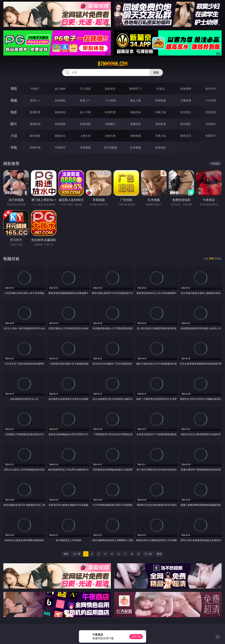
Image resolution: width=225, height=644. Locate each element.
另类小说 (161, 136)
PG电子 (35, 89)
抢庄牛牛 (211, 89)
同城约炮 (35, 147)
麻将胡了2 (135, 89)
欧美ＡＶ (85, 100)
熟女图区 (186, 124)
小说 (14, 136)
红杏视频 (136, 147)
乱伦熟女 (186, 112)
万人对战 (85, 89)
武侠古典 (110, 136)
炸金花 (161, 89)
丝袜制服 (161, 100)
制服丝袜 (136, 112)
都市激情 (35, 136)
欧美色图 (85, 124)
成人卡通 (85, 112)
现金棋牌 (186, 89)
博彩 (14, 89)
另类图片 (211, 124)
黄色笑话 (186, 136)
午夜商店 (60, 147)
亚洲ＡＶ (35, 100)
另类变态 (211, 112)
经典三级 (161, 112)
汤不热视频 (110, 147)
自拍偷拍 (60, 100)
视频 (14, 100)
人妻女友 (85, 136)
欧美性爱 (110, 112)
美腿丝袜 (136, 124)
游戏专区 (110, 89)
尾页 (159, 554)
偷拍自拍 (60, 112)
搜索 (156, 72)
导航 (14, 147)
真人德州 (60, 89)
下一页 (148, 554)
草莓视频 (85, 147)
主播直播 (186, 100)
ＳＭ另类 (211, 100)
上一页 (77, 554)
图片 (14, 124)
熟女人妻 (136, 100)
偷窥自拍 (35, 124)
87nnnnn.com (113, 64)
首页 (66, 554)
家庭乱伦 (60, 136)
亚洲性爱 (35, 112)
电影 (14, 112)
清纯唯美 (161, 124)
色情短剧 (161, 147)
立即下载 (136, 637)
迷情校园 (136, 136)
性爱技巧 (211, 136)
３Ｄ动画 (110, 100)
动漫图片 (110, 124)
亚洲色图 (60, 124)
